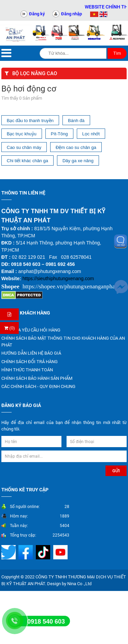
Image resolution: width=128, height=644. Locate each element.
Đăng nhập (72, 14)
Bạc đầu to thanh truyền (30, 121)
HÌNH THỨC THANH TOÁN (27, 370)
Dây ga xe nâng (78, 161)
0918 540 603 (46, 622)
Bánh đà (76, 121)
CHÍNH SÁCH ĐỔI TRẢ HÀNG (30, 362)
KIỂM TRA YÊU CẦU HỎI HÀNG (31, 330)
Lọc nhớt (91, 134)
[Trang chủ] (16, 33)
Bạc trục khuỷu (22, 134)
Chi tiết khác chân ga (27, 161)
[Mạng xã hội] (9, 552)
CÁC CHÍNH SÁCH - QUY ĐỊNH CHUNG (38, 386)
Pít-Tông (59, 134)
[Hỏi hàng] (9, 314)
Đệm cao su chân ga (76, 147)
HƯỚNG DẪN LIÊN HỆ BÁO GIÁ (31, 353)
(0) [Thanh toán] (10, 328)
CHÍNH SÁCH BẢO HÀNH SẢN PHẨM (37, 378)
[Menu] (6, 53)
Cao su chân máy (24, 147)
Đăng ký (37, 14)
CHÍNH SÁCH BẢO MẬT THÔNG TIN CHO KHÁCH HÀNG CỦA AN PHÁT (63, 342)
